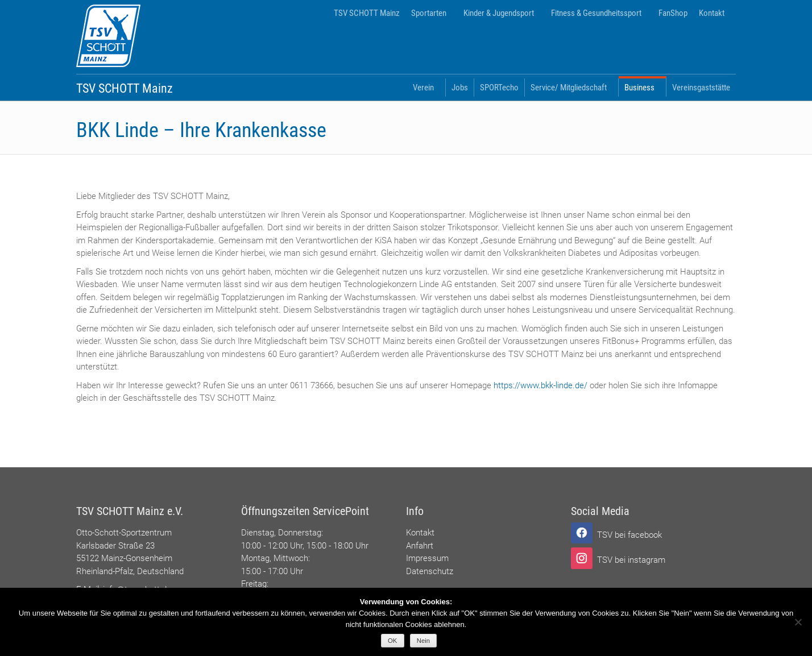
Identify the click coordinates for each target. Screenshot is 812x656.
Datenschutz (430, 571)
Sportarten (429, 13)
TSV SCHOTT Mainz (367, 13)
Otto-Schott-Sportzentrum (124, 533)
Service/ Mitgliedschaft (569, 88)
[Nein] (798, 622)
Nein (423, 641)
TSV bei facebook (629, 535)
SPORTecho (499, 88)
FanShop (673, 13)
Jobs (460, 88)
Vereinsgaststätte (701, 88)
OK (392, 641)
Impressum (427, 558)
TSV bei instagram (631, 560)
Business (639, 88)
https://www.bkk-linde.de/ (540, 385)
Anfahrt (420, 546)
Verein (423, 88)
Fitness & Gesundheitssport (596, 13)
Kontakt (712, 13)
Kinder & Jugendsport (499, 13)
